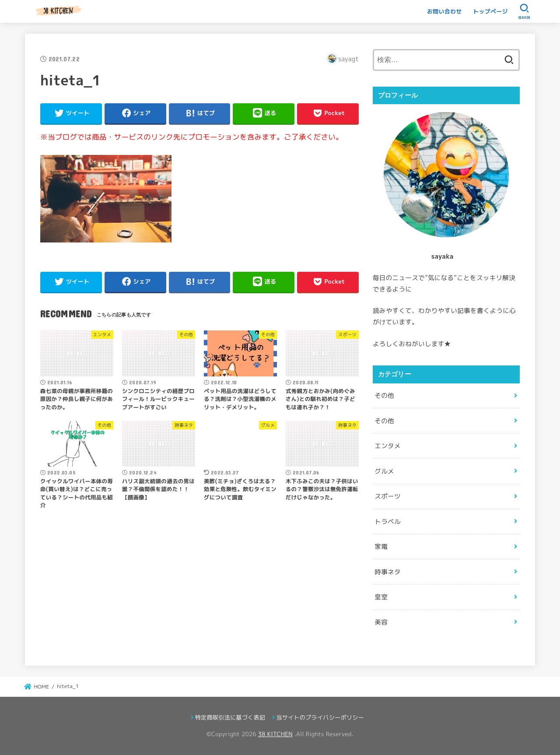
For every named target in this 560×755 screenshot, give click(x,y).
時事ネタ (387, 572)
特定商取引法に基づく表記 (230, 717)
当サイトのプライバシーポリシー (320, 717)
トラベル (387, 521)
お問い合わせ (444, 11)
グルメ (384, 471)
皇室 (381, 597)
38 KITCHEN (275, 734)
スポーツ (387, 496)
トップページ (490, 11)
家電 (381, 546)
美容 (381, 622)
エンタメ (387, 446)
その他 (384, 395)
